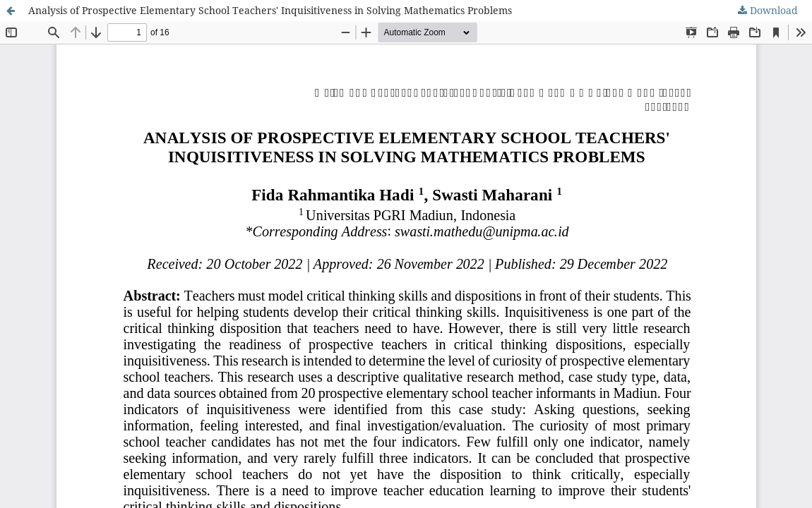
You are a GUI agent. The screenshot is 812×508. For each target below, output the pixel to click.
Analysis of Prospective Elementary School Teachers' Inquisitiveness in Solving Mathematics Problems (270, 10)
